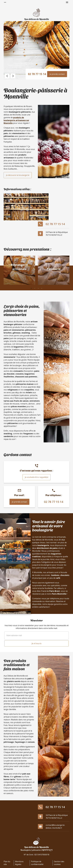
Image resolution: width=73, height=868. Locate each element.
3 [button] (38, 288)
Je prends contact (57, 74)
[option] (19, 271)
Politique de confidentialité (37, 863)
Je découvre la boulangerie (18, 175)
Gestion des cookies (59, 863)
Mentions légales (19, 863)
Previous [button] (7, 76)
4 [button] (42, 288)
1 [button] (31, 288)
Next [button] (13, 76)
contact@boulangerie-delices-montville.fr (55, 826)
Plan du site (7, 863)
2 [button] (35, 288)
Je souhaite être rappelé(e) (36, 477)
